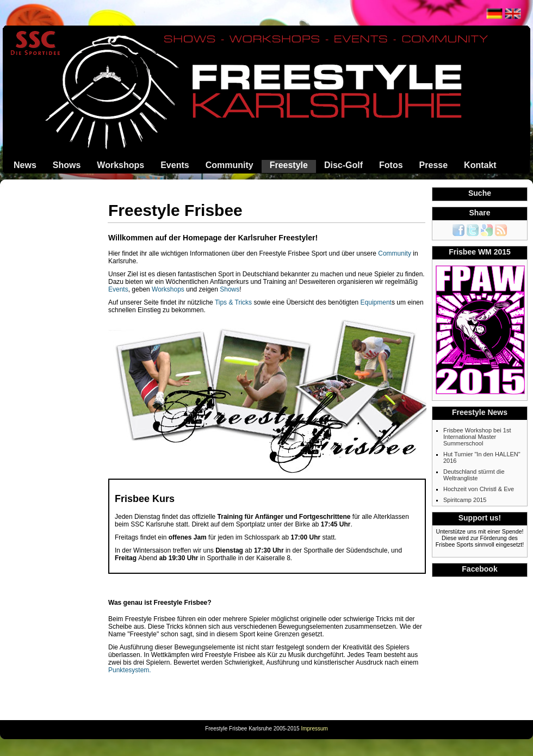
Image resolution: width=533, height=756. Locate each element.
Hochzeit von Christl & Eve (479, 489)
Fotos (391, 165)
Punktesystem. (130, 670)
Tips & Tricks (233, 302)
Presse (434, 165)
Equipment (376, 302)
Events (175, 165)
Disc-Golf (343, 165)
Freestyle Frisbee (175, 210)
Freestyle (289, 165)
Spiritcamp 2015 (465, 500)
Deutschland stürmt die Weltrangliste (474, 475)
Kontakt (480, 165)
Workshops (120, 165)
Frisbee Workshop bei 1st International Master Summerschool (477, 437)
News (25, 165)
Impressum (314, 729)
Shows (67, 165)
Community (230, 165)
